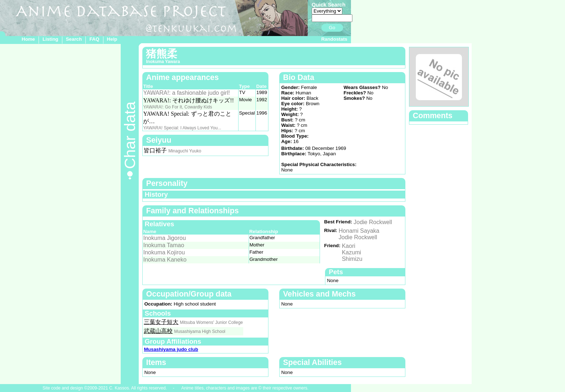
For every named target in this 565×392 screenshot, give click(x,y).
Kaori (349, 246)
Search (74, 39)
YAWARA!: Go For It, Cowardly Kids (177, 107)
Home (28, 39)
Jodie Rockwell (373, 222)
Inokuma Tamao (164, 245)
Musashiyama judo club (171, 349)
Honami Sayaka (359, 231)
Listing (50, 39)
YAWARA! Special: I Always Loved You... (182, 128)
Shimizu (352, 259)
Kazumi (352, 252)
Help (112, 39)
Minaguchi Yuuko (185, 151)
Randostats (334, 39)
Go (332, 28)
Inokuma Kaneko (165, 260)
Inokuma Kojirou (164, 252)
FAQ (94, 39)
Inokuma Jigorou (164, 238)
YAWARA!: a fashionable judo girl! (186, 93)
